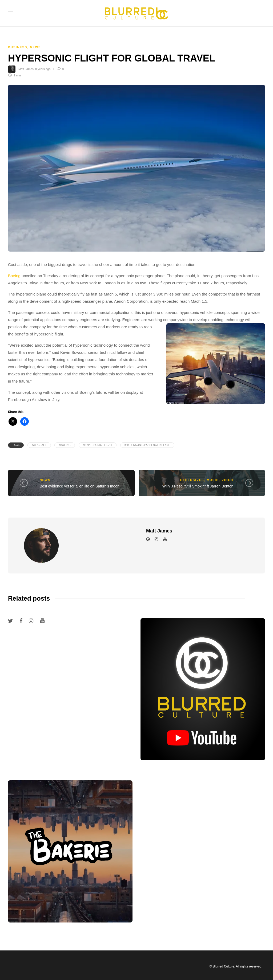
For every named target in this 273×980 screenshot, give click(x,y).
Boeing (14, 276)
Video (227, 480)
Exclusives (192, 480)
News (35, 47)
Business (18, 47)
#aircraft (39, 445)
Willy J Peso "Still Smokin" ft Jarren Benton (198, 486)
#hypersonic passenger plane (147, 445)
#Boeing (65, 445)
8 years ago (43, 69)
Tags (16, 445)
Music (213, 480)
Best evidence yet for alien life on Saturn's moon (80, 486)
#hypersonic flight (98, 445)
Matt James (26, 69)
